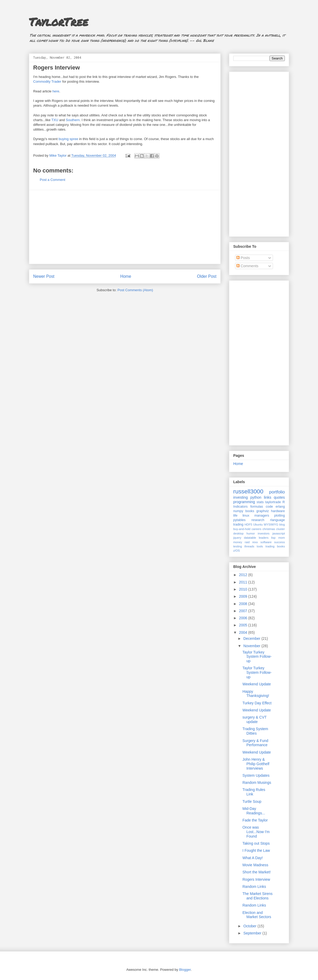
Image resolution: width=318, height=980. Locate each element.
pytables (239, 520)
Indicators (240, 507)
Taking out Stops (256, 843)
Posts (243, 258)
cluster (280, 529)
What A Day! (253, 858)
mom (282, 538)
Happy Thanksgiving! (256, 694)
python (256, 497)
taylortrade (273, 502)
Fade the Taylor (255, 820)
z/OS (237, 551)
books (250, 511)
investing (240, 497)
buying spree (68, 139)
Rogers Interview (256, 879)
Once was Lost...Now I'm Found (256, 832)
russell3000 (248, 491)
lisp (273, 538)
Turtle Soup (252, 801)
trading (238, 524)
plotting (279, 516)
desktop (238, 533)
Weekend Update (257, 684)
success (280, 542)
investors (264, 533)
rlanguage (277, 520)
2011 (244, 582)
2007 (244, 611)
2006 (244, 618)
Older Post (207, 276)
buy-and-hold (242, 529)
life (235, 516)
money (238, 542)
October (250, 926)
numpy (238, 511)
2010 (244, 589)
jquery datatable (245, 538)
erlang (280, 507)
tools (260, 546)
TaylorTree (59, 22)
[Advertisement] (125, 227)
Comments (247, 266)
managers (262, 516)
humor (251, 533)
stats (260, 502)
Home (126, 276)
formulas (257, 507)
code (269, 507)
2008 (244, 604)
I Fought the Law (256, 850)
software (266, 542)
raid (247, 542)
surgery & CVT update (255, 719)
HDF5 (248, 524)
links (267, 497)
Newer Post (44, 276)
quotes (279, 497)
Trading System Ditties (255, 731)
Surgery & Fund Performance (255, 743)
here (56, 91)
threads (249, 546)
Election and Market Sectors (257, 915)
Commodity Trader (47, 81)
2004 (244, 632)
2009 (244, 596)
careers (257, 529)
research (258, 520)
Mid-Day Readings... (254, 811)
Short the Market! (257, 872)
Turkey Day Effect (257, 703)
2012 (244, 575)
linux (246, 516)
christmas (269, 529)
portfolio (277, 492)
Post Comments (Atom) (135, 290)
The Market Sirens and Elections (257, 896)
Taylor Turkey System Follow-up (257, 657)
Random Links (254, 887)
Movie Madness (255, 865)
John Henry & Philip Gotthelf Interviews (256, 764)
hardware (278, 511)
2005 (244, 625)
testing (238, 546)
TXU (55, 120)
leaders (264, 538)
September (253, 933)
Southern (73, 120)
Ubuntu (258, 524)
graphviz (263, 511)
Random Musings (257, 783)
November (252, 646)
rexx (255, 542)
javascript (279, 533)
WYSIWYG (271, 524)
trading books (275, 546)
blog (282, 524)
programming (244, 502)
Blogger (185, 970)
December (252, 639)
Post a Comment (53, 180)
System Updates (256, 775)
